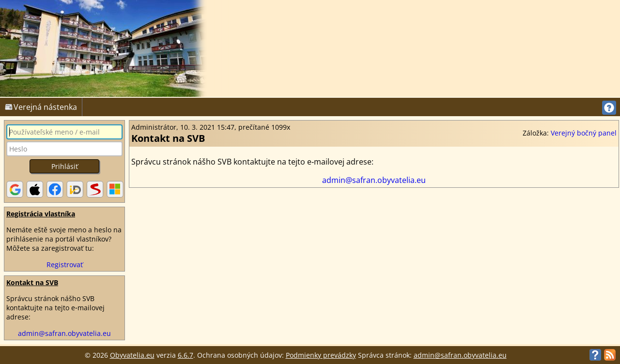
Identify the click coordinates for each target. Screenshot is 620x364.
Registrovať (65, 265)
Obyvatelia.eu (132, 355)
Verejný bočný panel (584, 133)
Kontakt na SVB (32, 282)
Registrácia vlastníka (41, 214)
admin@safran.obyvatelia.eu (64, 333)
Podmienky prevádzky (321, 355)
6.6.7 (186, 355)
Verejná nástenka (41, 107)
